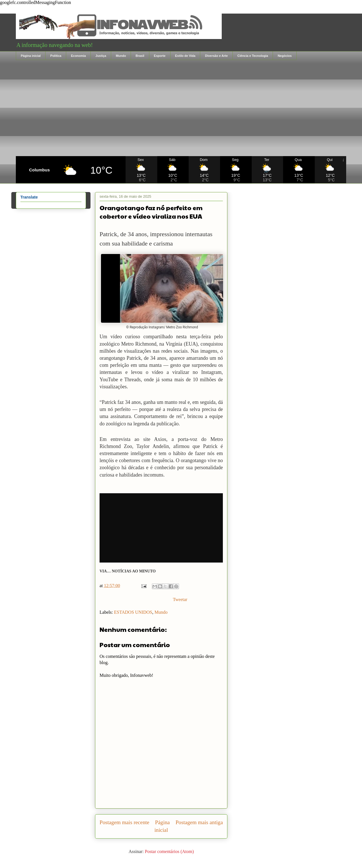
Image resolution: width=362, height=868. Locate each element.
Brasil (140, 56)
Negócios (285, 56)
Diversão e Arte (216, 56)
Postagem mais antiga (199, 822)
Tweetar (180, 599)
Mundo (121, 56)
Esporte (160, 56)
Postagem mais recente (124, 822)
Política (56, 56)
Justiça (101, 56)
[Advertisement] (181, 108)
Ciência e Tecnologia (253, 56)
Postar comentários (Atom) (169, 851)
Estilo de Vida (185, 56)
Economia (78, 56)
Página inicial (31, 56)
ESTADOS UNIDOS (133, 612)
